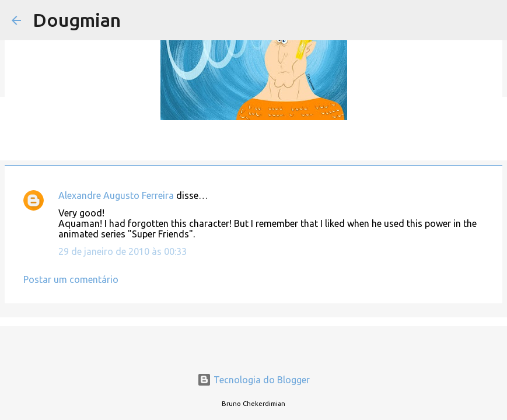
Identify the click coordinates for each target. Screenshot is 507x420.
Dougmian (77, 20)
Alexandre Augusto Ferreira (116, 195)
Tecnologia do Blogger (254, 380)
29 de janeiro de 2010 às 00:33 (123, 251)
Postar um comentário (71, 279)
